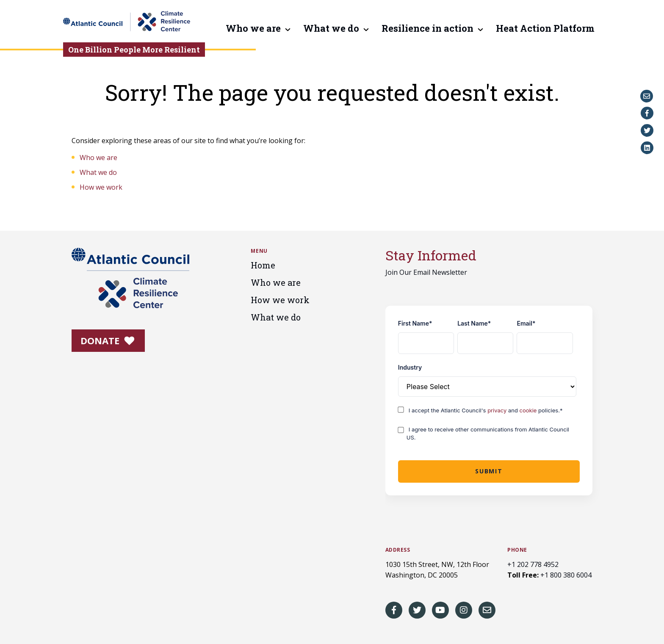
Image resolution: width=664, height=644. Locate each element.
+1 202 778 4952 (533, 564)
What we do (331, 29)
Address (398, 550)
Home (263, 265)
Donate (108, 340)
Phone (517, 550)
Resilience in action (427, 29)
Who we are (253, 29)
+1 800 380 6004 (566, 575)
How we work (101, 187)
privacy (498, 410)
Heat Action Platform (545, 29)
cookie (529, 410)
